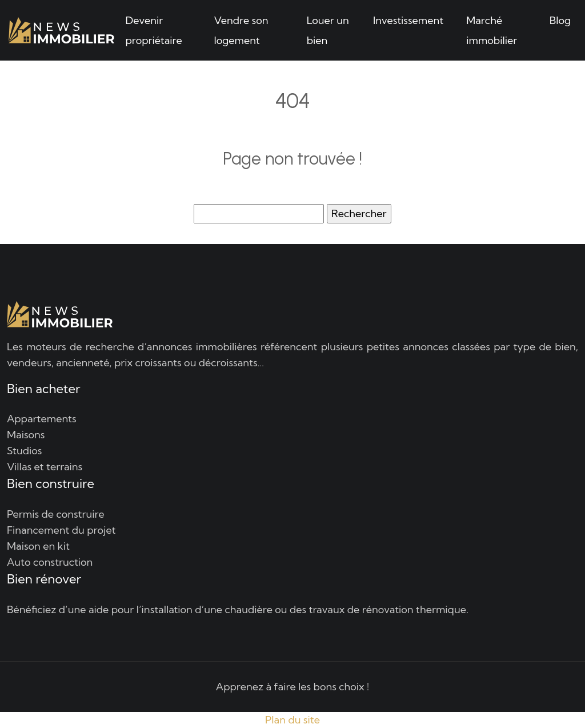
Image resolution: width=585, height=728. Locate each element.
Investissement (408, 20)
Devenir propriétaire (154, 30)
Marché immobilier (492, 30)
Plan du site (292, 720)
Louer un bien (328, 30)
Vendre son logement (241, 30)
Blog (560, 20)
